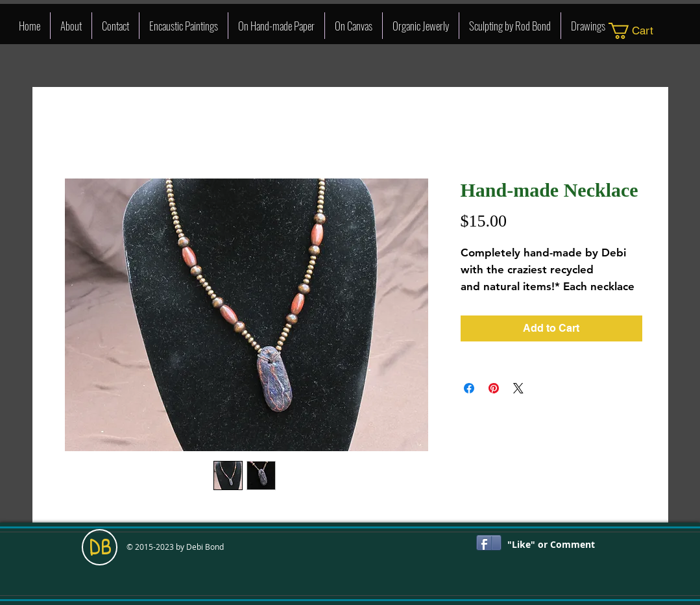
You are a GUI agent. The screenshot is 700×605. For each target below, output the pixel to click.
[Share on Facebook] (469, 388)
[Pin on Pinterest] (494, 388)
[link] (639, 31)
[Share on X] (518, 388)
